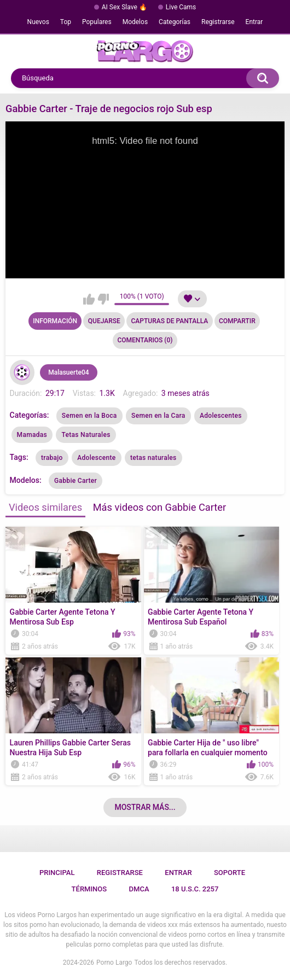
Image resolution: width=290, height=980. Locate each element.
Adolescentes (221, 416)
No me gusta (103, 299)
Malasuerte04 (68, 372)
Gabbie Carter (76, 481)
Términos (89, 889)
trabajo (52, 458)
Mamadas (32, 435)
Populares (97, 22)
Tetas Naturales (86, 435)
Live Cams (181, 7)
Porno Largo (114, 962)
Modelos (135, 22)
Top (66, 22)
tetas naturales (153, 458)
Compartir (237, 321)
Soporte (230, 873)
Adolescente (96, 458)
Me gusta (89, 299)
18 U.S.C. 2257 (195, 889)
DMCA (139, 889)
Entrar (254, 22)
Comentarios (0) (145, 340)
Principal (57, 873)
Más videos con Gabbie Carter (160, 507)
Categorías (175, 22)
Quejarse (104, 321)
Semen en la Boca (89, 416)
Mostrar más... (145, 807)
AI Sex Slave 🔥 (124, 7)
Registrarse (218, 22)
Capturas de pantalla (170, 321)
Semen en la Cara (158, 416)
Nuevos (38, 22)
